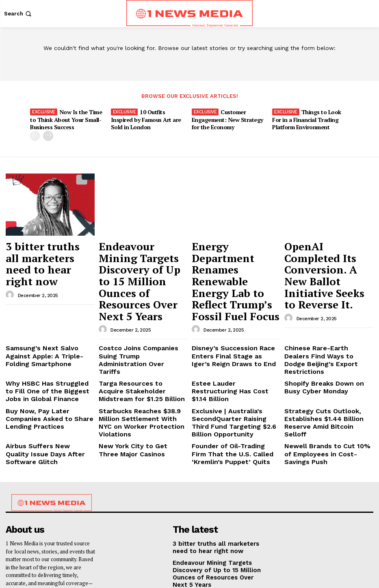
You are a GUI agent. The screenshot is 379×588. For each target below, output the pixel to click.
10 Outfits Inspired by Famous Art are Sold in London (148, 118)
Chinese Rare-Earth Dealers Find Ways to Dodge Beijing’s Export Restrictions (328, 308)
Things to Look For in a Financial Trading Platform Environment (306, 118)
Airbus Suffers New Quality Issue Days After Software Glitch (49, 381)
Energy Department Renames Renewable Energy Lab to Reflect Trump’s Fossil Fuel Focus (235, 253)
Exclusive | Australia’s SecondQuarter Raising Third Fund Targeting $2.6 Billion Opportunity (231, 358)
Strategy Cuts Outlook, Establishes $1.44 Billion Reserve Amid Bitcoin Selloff (328, 354)
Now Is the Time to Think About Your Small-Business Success (68, 118)
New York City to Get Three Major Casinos (135, 381)
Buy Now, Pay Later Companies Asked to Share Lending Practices (47, 354)
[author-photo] (11, 269)
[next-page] (48, 134)
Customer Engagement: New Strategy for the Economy (230, 118)
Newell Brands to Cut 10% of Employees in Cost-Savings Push (327, 381)
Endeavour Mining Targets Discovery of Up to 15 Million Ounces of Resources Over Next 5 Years (140, 257)
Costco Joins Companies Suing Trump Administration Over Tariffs (140, 308)
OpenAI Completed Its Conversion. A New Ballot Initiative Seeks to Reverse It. (328, 253)
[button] (18, 14)
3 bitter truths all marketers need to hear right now (46, 250)
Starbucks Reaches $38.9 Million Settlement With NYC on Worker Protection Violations (142, 354)
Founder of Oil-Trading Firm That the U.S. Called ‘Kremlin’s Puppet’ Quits (232, 384)
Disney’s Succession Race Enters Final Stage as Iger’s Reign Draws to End (236, 308)
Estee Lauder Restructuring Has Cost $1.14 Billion (234, 328)
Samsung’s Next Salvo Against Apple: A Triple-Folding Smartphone (45, 308)
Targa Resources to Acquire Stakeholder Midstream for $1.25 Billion (143, 331)
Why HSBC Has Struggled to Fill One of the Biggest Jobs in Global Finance (50, 331)
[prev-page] (35, 134)
